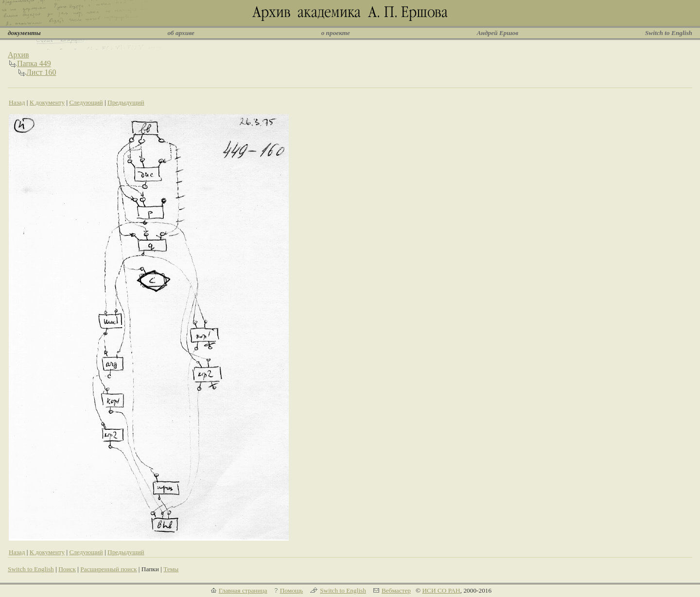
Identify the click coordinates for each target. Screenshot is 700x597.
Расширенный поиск (108, 569)
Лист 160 (41, 72)
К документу (47, 102)
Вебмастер (396, 590)
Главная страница (243, 590)
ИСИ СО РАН (441, 590)
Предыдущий (126, 102)
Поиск (67, 569)
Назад (17, 102)
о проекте (336, 33)
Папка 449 (34, 63)
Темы (171, 569)
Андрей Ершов (498, 33)
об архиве (181, 33)
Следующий (86, 102)
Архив (18, 55)
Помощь (291, 590)
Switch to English (669, 33)
